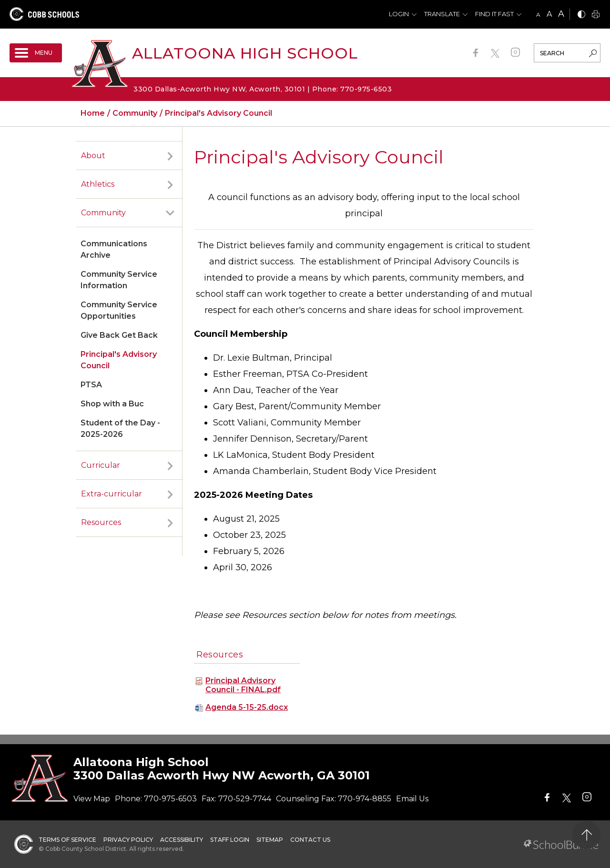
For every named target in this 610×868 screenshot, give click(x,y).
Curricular (101, 465)
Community (103, 213)
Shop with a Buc (112, 404)
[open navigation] (36, 53)
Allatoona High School (245, 53)
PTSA (91, 385)
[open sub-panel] (170, 156)
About (93, 156)
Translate (442, 14)
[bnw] (581, 15)
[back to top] (586, 835)
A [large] (561, 14)
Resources (101, 522)
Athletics (98, 184)
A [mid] (549, 14)
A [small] (538, 15)
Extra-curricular (112, 494)
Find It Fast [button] (494, 14)
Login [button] (399, 14)
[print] (596, 15)
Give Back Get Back (119, 335)
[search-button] (593, 54)
